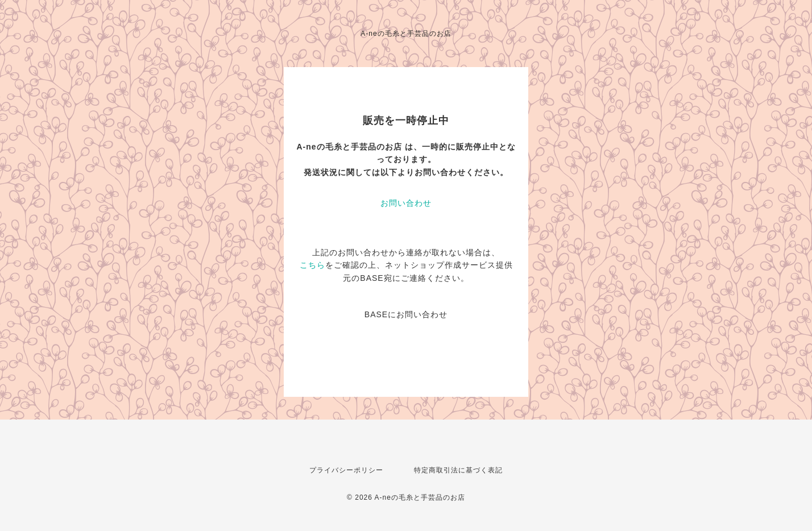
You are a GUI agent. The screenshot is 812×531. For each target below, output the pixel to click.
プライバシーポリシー (346, 470)
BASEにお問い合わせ (406, 314)
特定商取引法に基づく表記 (458, 470)
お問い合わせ (406, 203)
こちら (312, 265)
